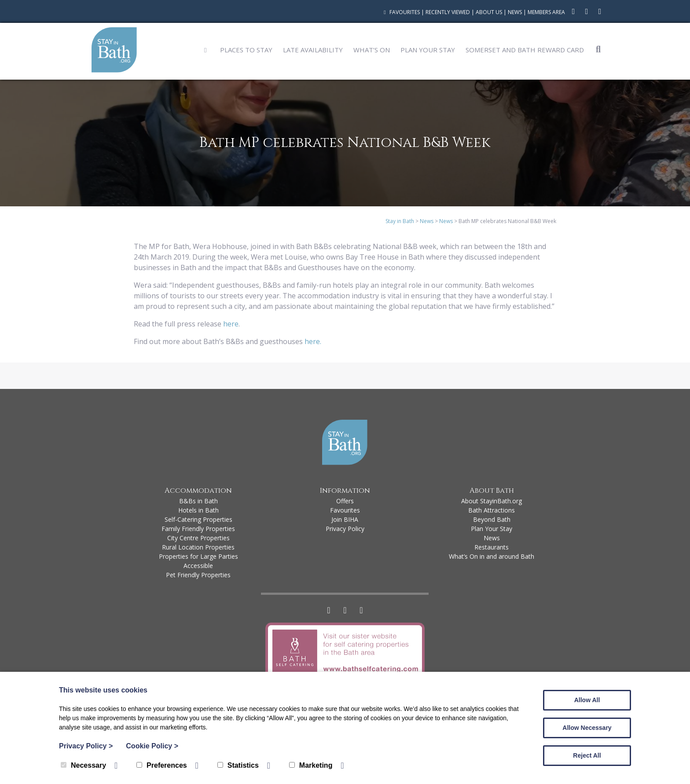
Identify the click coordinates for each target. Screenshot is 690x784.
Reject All (587, 755)
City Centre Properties (198, 538)
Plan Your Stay (428, 50)
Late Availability (313, 50)
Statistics (238, 765)
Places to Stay (246, 50)
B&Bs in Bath (198, 501)
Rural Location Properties (198, 547)
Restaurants (492, 547)
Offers (345, 501)
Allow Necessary (587, 728)
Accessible (198, 566)
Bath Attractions (492, 510)
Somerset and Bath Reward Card (525, 50)
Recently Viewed (448, 12)
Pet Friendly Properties (198, 575)
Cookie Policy (152, 746)
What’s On (372, 50)
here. (314, 341)
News (515, 12)
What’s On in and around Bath (492, 556)
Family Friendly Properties (198, 529)
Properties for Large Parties (198, 556)
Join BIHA (345, 519)
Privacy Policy (345, 529)
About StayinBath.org (492, 501)
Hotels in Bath (198, 510)
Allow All (587, 700)
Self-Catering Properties (198, 519)
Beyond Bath (492, 519)
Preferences (162, 765)
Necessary (83, 765)
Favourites (401, 12)
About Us (489, 12)
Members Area (546, 12)
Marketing (311, 765)
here (231, 324)
